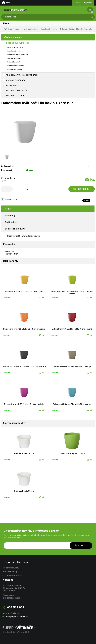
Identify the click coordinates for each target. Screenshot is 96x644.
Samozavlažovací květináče (18, 55)
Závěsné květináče (14, 58)
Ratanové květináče (16, 80)
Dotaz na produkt (11, 199)
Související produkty (15, 229)
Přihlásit (78, 3)
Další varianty (12, 222)
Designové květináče (15, 47)
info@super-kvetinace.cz (17, 617)
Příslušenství (13, 85)
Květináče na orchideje (16, 66)
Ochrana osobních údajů (13, 575)
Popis (8, 209)
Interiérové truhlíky (15, 69)
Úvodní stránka (12, 29)
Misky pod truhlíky (16, 96)
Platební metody (10, 572)
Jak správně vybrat (11, 568)
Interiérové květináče (30, 29)
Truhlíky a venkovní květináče (22, 75)
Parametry (10, 215)
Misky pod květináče (17, 90)
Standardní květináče (49, 29)
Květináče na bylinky (15, 62)
